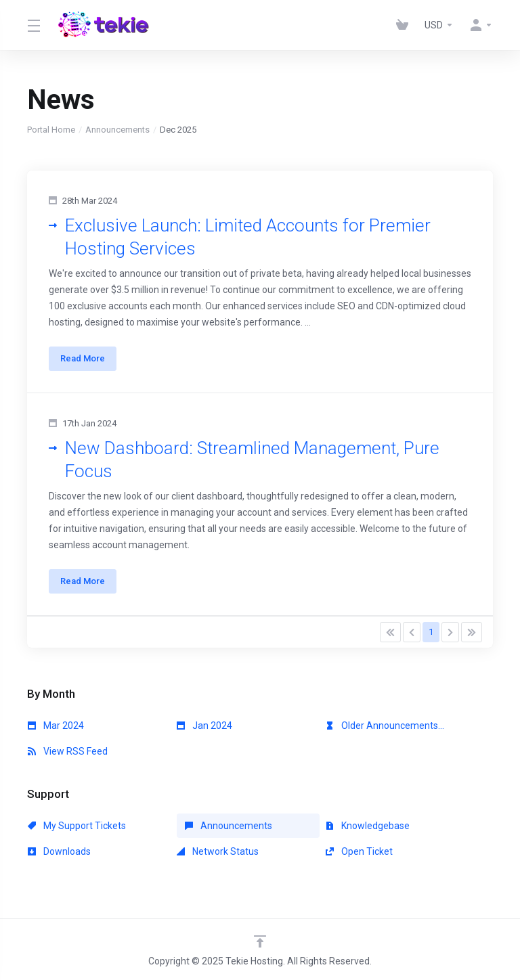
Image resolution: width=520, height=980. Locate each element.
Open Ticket (359, 851)
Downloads (59, 851)
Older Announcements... (385, 726)
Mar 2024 (56, 726)
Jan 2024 (204, 726)
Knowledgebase (368, 826)
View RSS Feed (68, 751)
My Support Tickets (77, 826)
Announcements (117, 130)
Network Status (218, 851)
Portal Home (51, 130)
